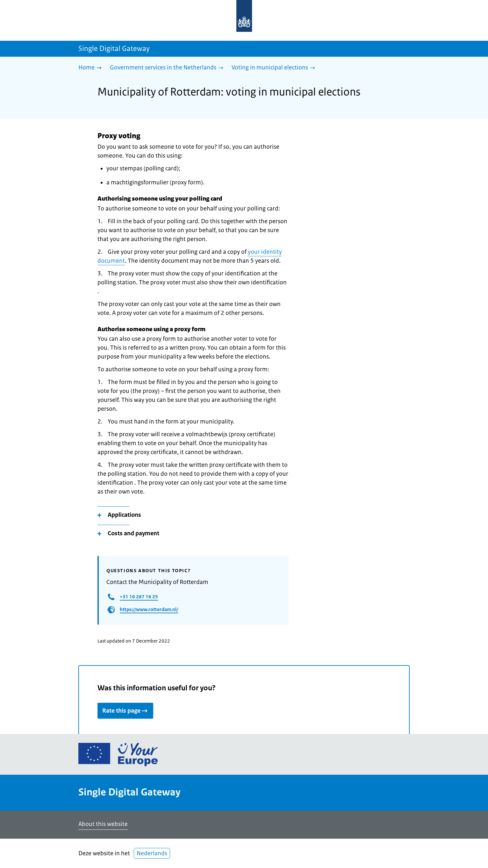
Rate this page (125, 711)
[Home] (92, 68)
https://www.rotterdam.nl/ (149, 609)
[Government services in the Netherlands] (168, 68)
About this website (103, 824)
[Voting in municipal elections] (275, 68)
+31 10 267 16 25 (139, 597)
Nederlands (152, 853)
